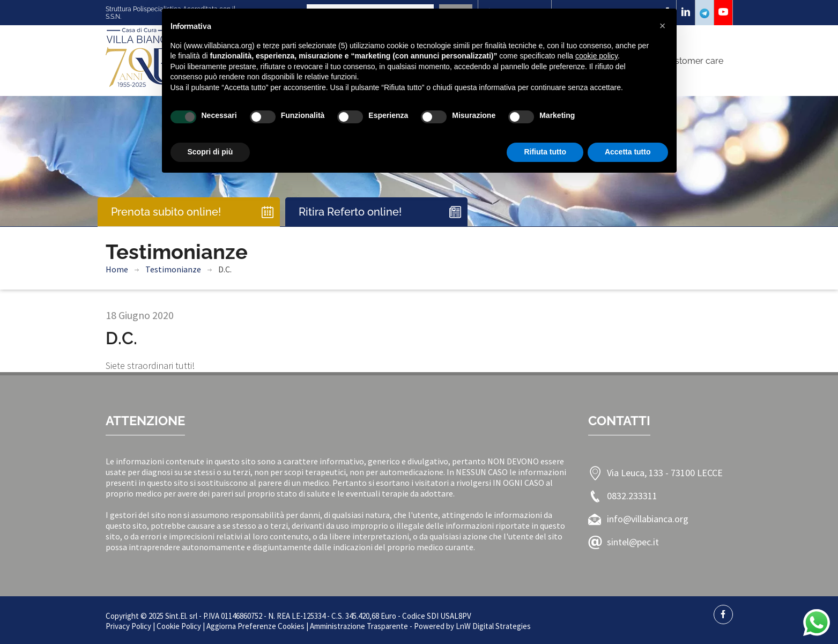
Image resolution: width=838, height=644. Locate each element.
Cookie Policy (179, 626)
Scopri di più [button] (210, 152)
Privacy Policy (128, 626)
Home (117, 269)
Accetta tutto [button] (628, 152)
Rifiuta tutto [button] (545, 152)
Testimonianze (173, 269)
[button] (663, 26)
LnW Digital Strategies (493, 626)
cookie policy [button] (596, 56)
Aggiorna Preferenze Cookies (255, 626)
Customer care (694, 61)
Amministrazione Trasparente (359, 626)
